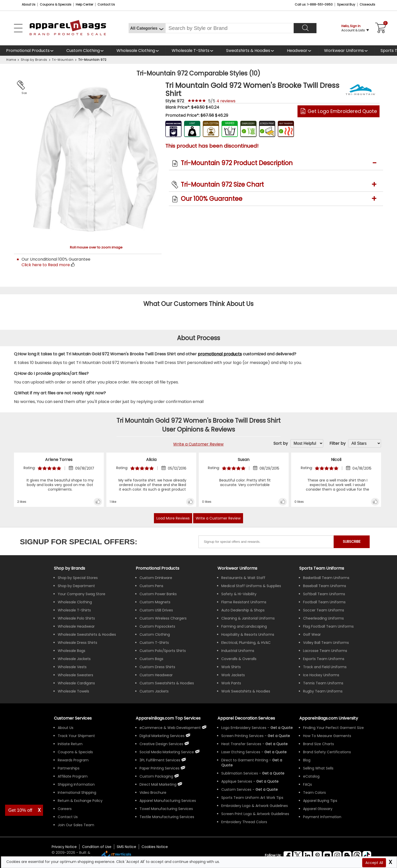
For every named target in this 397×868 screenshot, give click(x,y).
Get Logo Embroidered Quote (342, 111)
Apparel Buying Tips (320, 801)
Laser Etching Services (241, 752)
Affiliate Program (73, 776)
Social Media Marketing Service (167, 752)
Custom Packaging (156, 776)
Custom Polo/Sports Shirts (163, 651)
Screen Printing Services (242, 736)
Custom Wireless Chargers (163, 618)
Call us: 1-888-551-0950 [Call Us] (314, 4)
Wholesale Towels (73, 691)
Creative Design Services (161, 744)
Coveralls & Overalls (239, 659)
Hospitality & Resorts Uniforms (248, 634)
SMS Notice (126, 847)
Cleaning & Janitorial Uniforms (248, 618)
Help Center (84, 4)
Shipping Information (76, 784)
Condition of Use (97, 847)
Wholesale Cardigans (76, 683)
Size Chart (23, 93)
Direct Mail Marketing (158, 784)
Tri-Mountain (63, 60)
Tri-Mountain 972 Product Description (237, 163)
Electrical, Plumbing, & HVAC (246, 643)
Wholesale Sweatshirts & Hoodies (87, 634)
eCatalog (311, 776)
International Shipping (77, 793)
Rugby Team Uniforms (323, 691)
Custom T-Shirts (154, 643)
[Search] (305, 28)
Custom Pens (151, 586)
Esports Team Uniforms (324, 659)
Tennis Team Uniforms (323, 683)
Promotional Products (28, 51)
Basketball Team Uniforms (326, 578)
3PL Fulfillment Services (160, 760)
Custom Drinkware (156, 578)
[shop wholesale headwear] (299, 51)
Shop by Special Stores (78, 578)
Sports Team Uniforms (322, 568)
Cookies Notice (155, 847)
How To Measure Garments (327, 736)
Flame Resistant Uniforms (244, 602)
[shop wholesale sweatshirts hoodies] (250, 51)
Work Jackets (233, 675)
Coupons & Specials (75, 752)
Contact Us (106, 4)
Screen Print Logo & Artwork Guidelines (255, 814)
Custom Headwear (156, 675)
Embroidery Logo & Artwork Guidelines (255, 806)
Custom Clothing (83, 51)
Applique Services (237, 781)
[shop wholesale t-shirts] (193, 51)
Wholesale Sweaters (75, 675)
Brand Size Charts (319, 744)
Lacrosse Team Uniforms (325, 651)
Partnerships (69, 768)
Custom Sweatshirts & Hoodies (167, 683)
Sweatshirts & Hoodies (248, 51)
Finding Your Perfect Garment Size (333, 728)
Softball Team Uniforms (324, 594)
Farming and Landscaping (244, 626)
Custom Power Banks (158, 594)
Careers (65, 809)
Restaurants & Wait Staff (243, 578)
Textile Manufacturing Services (167, 817)
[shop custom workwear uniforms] (346, 51)
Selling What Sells (318, 768)
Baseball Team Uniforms (325, 586)
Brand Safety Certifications (327, 752)
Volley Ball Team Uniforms (326, 643)
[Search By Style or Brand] (230, 28)
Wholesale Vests (72, 667)
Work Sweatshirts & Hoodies (246, 691)
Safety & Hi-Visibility (239, 594)
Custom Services (236, 789)
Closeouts (367, 4)
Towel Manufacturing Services (166, 809)
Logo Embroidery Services (244, 728)
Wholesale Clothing (136, 51)
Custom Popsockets (157, 626)
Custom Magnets (155, 602)
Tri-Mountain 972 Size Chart (222, 185)
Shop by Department (76, 586)
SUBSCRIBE (352, 542)
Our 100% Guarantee (212, 199)
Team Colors (314, 793)
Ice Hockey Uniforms (321, 675)
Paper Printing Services (160, 768)
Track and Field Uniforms (325, 667)
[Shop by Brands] (70, 568)
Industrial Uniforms (238, 651)
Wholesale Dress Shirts (77, 643)
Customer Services (73, 718)
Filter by (338, 443)
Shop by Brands (34, 60)
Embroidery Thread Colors (244, 822)
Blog (307, 760)
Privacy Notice (64, 847)
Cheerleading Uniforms (323, 618)
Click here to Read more (46, 265)
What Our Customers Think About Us (198, 304)
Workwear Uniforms (344, 51)
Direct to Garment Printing (245, 760)
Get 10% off (20, 810)
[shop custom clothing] (85, 51)
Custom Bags (151, 659)
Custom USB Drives (156, 610)
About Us (29, 4)
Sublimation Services (240, 773)
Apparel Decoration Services (246, 718)
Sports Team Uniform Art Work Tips (252, 798)
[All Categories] (147, 28)
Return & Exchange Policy (80, 801)
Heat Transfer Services (241, 744)
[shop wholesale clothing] (138, 51)
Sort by (281, 443)
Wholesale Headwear (76, 626)
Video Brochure (153, 793)
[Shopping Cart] (380, 28)
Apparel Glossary (318, 809)
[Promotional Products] (30, 51)
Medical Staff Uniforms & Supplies (251, 586)
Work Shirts (231, 667)
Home (11, 60)
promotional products (220, 354)
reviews (226, 101)
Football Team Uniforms (324, 602)
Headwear (297, 51)
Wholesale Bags (72, 651)
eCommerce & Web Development (170, 728)
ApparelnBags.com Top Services (168, 718)
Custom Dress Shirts (157, 667)
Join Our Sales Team (76, 825)
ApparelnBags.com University (329, 718)
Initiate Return (70, 744)
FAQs (307, 784)
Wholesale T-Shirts (191, 51)
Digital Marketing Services (162, 736)
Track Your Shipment (76, 736)
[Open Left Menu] (18, 28)
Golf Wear (312, 634)
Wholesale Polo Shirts (76, 618)
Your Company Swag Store (82, 594)
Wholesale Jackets (74, 659)
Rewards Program (73, 760)
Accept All (374, 863)
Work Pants (231, 683)
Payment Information (322, 817)
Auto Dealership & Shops (243, 610)
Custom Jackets (154, 691)
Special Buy (346, 4)
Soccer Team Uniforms (324, 610)
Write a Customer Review (198, 444)
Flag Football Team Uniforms (328, 626)
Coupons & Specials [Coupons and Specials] (56, 4)
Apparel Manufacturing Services (168, 801)
